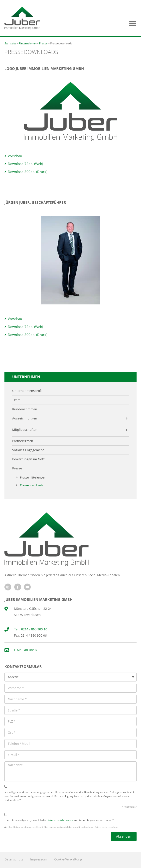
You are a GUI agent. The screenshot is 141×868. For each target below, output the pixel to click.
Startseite (10, 43)
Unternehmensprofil (27, 391)
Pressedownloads (32, 485)
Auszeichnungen (25, 418)
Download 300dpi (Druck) (27, 172)
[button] (133, 24)
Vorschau (15, 156)
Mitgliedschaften (25, 430)
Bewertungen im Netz (28, 459)
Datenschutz (14, 859)
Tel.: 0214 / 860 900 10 (31, 629)
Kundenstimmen (25, 409)
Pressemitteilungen (33, 478)
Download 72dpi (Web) (25, 164)
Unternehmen (28, 43)
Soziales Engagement (28, 450)
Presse (43, 43)
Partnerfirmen (23, 441)
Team (16, 400)
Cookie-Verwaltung (68, 859)
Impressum (39, 859)
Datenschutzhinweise (60, 820)
